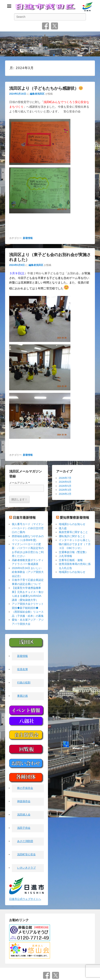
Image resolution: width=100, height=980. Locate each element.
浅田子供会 (24, 828)
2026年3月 (65, 490)
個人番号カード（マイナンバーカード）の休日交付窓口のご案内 (28, 528)
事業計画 (22, 696)
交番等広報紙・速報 (71, 560)
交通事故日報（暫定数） (73, 552)
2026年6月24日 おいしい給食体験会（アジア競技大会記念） (28, 572)
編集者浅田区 (37, 94)
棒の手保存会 (25, 788)
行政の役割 (24, 683)
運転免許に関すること (72, 536)
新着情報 (28, 238)
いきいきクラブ (26, 868)
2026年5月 (65, 486)
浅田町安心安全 (26, 855)
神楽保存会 (24, 801)
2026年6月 (65, 482)
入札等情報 (65, 556)
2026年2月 (65, 494)
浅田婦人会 (24, 815)
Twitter (54, 26)
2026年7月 (65, 478)
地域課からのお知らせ (72, 524)
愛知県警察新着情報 (74, 518)
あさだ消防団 (25, 841)
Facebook (46, 26)
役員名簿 (22, 669)
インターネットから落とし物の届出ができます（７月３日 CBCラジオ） (75, 544)
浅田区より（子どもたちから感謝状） (46, 88)
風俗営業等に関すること (73, 532)
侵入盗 (63, 528)
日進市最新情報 (24, 518)
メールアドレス (19, 483)
